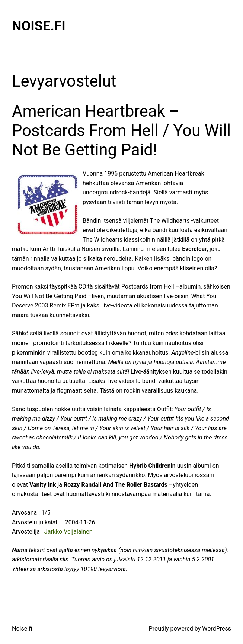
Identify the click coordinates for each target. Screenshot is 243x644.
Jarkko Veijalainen (68, 532)
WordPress (217, 629)
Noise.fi (39, 26)
